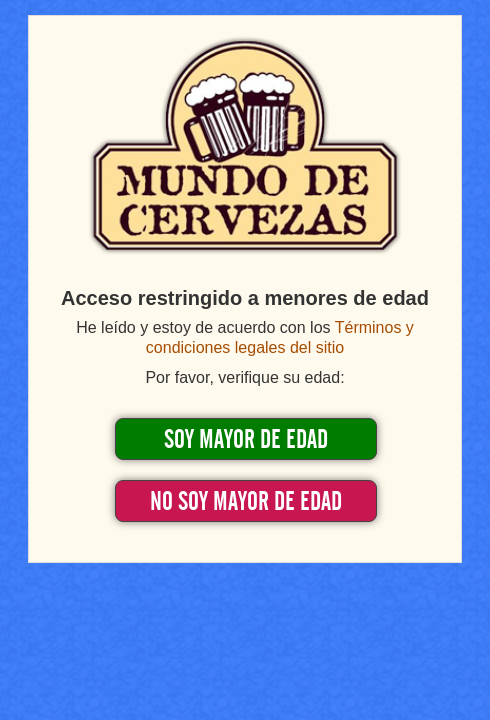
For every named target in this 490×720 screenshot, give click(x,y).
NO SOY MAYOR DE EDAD (246, 502)
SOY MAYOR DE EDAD (246, 440)
